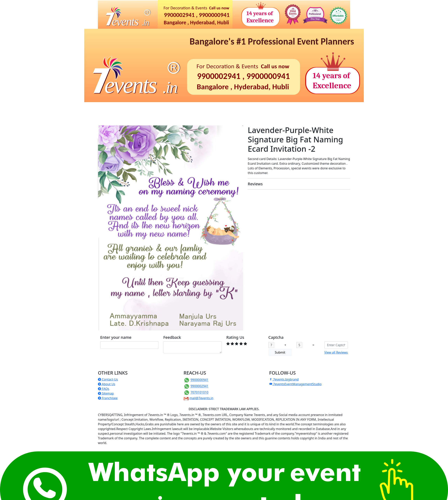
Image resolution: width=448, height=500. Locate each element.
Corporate (183, 108)
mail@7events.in (201, 398)
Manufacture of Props (142, 115)
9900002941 (199, 386)
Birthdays (120, 108)
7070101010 (199, 392)
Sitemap (106, 393)
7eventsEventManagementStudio (295, 384)
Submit (280, 352)
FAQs (104, 389)
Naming (142, 108)
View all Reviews (336, 352)
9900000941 (199, 380)
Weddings (207, 108)
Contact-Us (108, 379)
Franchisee (108, 398)
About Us (107, 384)
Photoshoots (265, 108)
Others (195, 115)
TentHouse (109, 115)
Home (104, 108)
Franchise (174, 115)
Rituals (162, 108)
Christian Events (235, 108)
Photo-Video (292, 108)
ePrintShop (318, 108)
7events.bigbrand (284, 379)
